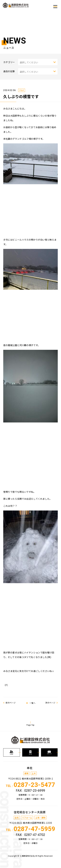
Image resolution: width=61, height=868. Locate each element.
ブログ (22, 90)
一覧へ (32, 703)
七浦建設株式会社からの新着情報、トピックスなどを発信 (19, 6)
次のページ (49, 703)
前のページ (11, 703)
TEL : (30, 791)
